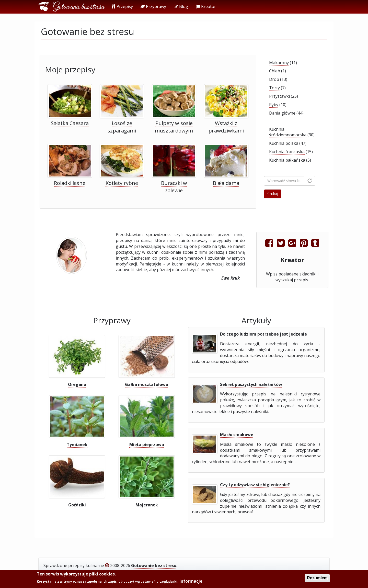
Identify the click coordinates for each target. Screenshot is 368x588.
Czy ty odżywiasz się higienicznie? (255, 485)
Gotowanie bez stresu (79, 7)
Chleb (275, 71)
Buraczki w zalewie (174, 187)
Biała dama (226, 183)
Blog (181, 6)
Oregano (77, 384)
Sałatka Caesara (70, 123)
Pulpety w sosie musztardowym (174, 127)
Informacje (191, 582)
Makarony (279, 63)
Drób (274, 79)
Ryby (274, 105)
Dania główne (282, 113)
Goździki (77, 505)
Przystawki (279, 96)
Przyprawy (153, 6)
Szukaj (273, 194)
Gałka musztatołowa (147, 384)
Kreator (206, 6)
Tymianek (77, 445)
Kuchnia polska (284, 143)
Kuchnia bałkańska (287, 160)
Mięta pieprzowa (147, 445)
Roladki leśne (70, 183)
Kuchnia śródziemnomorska (288, 132)
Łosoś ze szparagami (122, 127)
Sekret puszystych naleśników (251, 384)
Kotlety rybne (122, 183)
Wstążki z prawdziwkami (226, 127)
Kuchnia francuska (287, 152)
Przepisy (122, 6)
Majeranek (147, 505)
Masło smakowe (237, 435)
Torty (274, 88)
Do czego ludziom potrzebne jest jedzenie (263, 334)
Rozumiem (317, 579)
